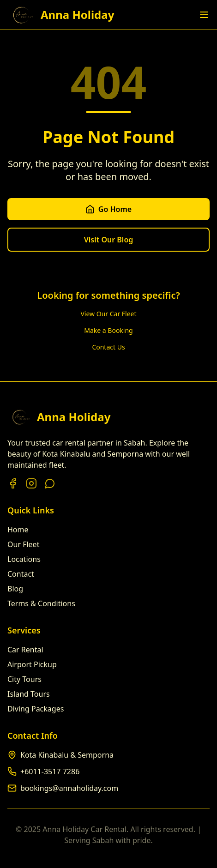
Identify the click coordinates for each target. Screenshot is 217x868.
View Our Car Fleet (108, 314)
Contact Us (108, 347)
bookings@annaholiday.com (69, 788)
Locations (24, 559)
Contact (21, 574)
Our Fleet (23, 544)
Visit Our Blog (109, 240)
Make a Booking (108, 330)
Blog (15, 589)
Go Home (108, 209)
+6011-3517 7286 (50, 772)
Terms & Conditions (41, 603)
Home (18, 530)
